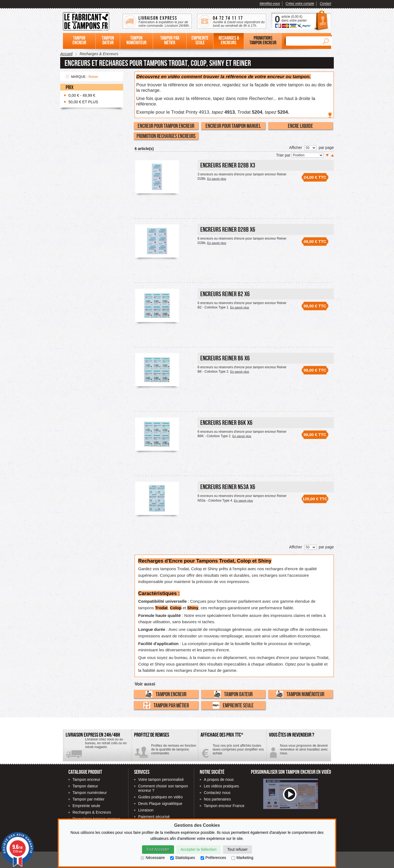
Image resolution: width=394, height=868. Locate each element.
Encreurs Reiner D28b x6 (228, 229)
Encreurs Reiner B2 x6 (225, 294)
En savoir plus (217, 179)
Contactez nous (217, 793)
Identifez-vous (270, 4)
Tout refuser (237, 849)
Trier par (284, 155)
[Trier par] (307, 155)
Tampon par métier (166, 705)
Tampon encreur (166, 694)
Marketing (242, 858)
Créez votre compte (300, 4)
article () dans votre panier (294, 19)
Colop (176, 608)
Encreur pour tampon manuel (233, 126)
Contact (325, 4)
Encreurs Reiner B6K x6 (226, 423)
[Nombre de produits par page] (310, 148)
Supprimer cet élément (67, 76)
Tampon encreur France (224, 806)
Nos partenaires (217, 799)
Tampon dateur (233, 694)
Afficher (296, 148)
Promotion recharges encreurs (166, 136)
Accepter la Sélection (199, 849)
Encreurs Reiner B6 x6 (225, 358)
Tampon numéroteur (300, 694)
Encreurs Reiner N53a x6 (228, 487)
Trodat (161, 608)
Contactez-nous (299, 751)
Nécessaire (153, 858)
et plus (83, 102)
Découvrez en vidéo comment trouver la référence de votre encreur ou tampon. (224, 77)
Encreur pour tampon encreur (166, 126)
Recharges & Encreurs (92, 812)
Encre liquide (300, 126)
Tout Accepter (158, 849)
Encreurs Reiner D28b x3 (228, 165)
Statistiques (182, 858)
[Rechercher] (303, 41)
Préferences (213, 858)
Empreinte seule (233, 705)
